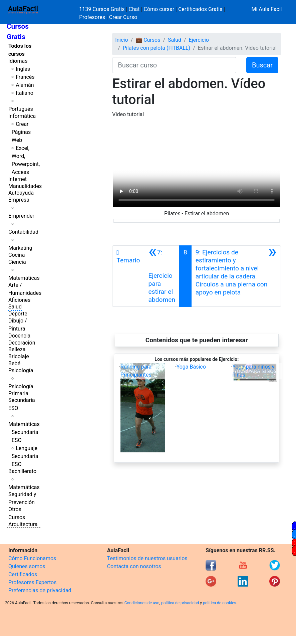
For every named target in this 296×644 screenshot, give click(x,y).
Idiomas (18, 61)
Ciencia (17, 262)
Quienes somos (27, 566)
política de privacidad (180, 603)
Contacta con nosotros (134, 566)
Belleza (17, 349)
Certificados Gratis (200, 9)
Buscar (262, 65)
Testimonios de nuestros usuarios (147, 558)
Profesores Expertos (32, 582)
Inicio (121, 40)
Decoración (22, 343)
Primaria (18, 393)
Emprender (21, 216)
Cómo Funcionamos (32, 558)
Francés (25, 77)
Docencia (19, 336)
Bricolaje (19, 356)
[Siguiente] (236, 276)
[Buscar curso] (174, 65)
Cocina (17, 255)
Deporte (18, 314)
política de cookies (220, 603)
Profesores (92, 17)
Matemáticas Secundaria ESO (24, 432)
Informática (22, 116)
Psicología (21, 370)
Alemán (25, 85)
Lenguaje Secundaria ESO (25, 456)
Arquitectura (23, 524)
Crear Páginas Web (21, 132)
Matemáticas (24, 278)
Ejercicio (199, 40)
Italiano (25, 93)
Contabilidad (23, 232)
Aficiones (19, 300)
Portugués (21, 109)
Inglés (23, 69)
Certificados (23, 574)
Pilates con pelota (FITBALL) (157, 48)
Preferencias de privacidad (40, 590)
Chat (134, 9)
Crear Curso (123, 17)
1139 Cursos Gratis (102, 9)
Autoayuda (21, 193)
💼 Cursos (148, 40)
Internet (18, 179)
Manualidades (25, 186)
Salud (15, 307)
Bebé (14, 363)
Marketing (20, 248)
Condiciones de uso (142, 603)
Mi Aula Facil (266, 9)
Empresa (19, 200)
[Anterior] (162, 276)
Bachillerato (22, 471)
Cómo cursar (159, 9)
